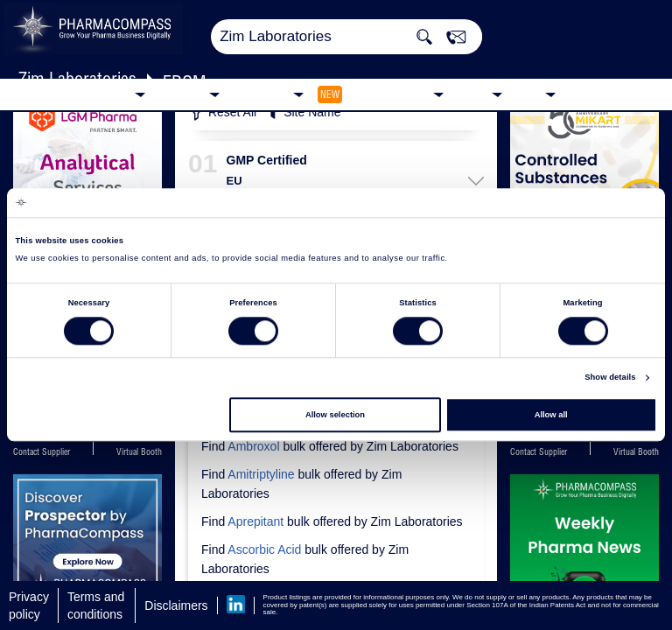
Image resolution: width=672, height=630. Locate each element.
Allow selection (335, 415)
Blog (528, 93)
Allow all (551, 415)
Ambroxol (253, 446)
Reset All (222, 113)
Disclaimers (176, 605)
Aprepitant (255, 521)
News (472, 93)
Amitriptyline (261, 474)
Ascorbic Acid (264, 549)
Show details (610, 378)
